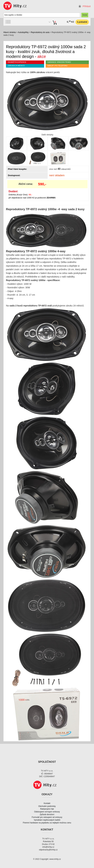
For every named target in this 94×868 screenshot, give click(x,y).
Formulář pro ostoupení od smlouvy (47, 817)
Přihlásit (87, 6)
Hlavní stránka (10, 32)
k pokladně (82, 22)
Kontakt (47, 803)
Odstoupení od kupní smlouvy (47, 812)
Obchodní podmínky (47, 806)
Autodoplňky (23, 32)
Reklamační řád (47, 809)
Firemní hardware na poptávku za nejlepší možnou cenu (47, 823)
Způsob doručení (47, 814)
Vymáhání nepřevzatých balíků (47, 820)
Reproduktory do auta (40, 32)
